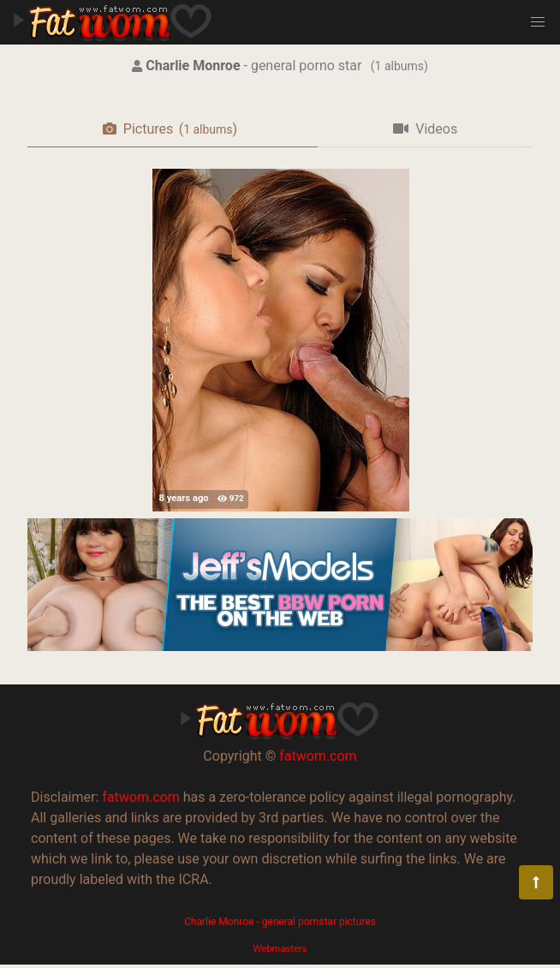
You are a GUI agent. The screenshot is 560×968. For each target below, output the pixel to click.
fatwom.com (318, 756)
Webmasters (280, 949)
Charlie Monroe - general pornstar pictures (280, 922)
